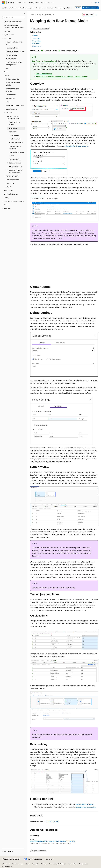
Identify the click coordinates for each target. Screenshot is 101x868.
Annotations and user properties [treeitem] (12, 90)
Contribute (35, 864)
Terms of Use (73, 864)
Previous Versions (18, 864)
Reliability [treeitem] (8, 187)
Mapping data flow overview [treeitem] (14, 123)
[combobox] (14, 17)
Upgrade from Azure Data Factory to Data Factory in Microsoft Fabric (61, 77)
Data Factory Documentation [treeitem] (13, 22)
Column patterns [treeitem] (14, 135)
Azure (39, 15)
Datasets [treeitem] (8, 102)
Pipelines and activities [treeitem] (13, 79)
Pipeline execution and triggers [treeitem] (15, 105)
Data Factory (48, 15)
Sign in (97, 3)
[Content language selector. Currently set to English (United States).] (11, 859)
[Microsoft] (4, 3)
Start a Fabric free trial (44, 74)
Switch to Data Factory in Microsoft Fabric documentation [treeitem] (14, 26)
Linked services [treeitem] (10, 98)
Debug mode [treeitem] (13, 128)
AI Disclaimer (6, 864)
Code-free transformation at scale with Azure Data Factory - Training (53, 841)
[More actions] (96, 15)
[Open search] (92, 3)
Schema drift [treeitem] (13, 132)
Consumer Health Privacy (57, 864)
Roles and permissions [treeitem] (13, 180)
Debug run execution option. (86, 807)
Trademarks (83, 864)
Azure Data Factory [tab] (38, 199)
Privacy (43, 864)
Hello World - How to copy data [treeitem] (15, 52)
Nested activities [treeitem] (11, 95)
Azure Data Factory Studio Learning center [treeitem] (14, 64)
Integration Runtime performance (77, 146)
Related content (37, 46)
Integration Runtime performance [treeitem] (15, 147)
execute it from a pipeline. (85, 804)
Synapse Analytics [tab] (52, 199)
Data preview (36, 43)
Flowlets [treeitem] (11, 156)
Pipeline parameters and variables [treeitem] (13, 84)
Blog (27, 864)
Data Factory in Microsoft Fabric (44, 61)
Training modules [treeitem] (11, 59)
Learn (32, 15)
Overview (35, 36)
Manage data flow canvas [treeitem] (17, 152)
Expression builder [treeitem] (14, 159)
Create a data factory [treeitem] (12, 48)
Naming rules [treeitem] (10, 183)
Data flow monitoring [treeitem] (15, 139)
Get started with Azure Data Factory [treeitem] (14, 43)
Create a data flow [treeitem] (11, 55)
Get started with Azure (90, 8)
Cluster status (36, 38)
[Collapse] (24, 13)
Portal (78, 8)
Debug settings (36, 41)
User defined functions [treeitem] (16, 167)
